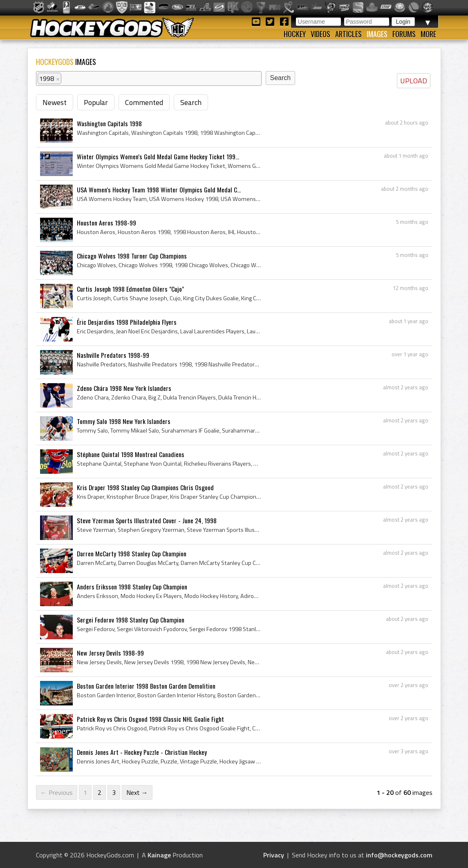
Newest (55, 102)
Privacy (274, 855)
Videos (320, 34)
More (428, 34)
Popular (96, 102)
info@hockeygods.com (399, 855)
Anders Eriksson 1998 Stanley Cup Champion (132, 587)
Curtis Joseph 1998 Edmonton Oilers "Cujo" (130, 289)
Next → (137, 792)
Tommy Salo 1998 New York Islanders (124, 421)
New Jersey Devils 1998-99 (110, 653)
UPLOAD (414, 81)
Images (377, 34)
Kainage (159, 855)
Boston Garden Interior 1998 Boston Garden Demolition (146, 686)
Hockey (295, 34)
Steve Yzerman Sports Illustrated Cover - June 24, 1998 (147, 520)
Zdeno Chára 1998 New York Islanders (124, 388)
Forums (404, 34)
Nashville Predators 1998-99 (113, 355)
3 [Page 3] (114, 792)
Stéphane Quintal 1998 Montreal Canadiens (131, 454)
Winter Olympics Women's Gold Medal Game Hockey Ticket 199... (158, 156)
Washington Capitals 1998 (109, 123)
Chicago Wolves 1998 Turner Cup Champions (132, 256)
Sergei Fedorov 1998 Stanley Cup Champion (131, 620)
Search (191, 102)
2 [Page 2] (100, 792)
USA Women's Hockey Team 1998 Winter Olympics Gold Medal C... (159, 190)
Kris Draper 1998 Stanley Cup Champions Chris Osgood (145, 487)
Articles (348, 34)
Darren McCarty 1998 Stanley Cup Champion (132, 553)
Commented (144, 102)
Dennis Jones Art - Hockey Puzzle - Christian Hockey (142, 752)
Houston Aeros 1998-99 (106, 223)
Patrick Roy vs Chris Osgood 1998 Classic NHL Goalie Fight (150, 719)
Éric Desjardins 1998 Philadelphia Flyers (127, 322)
